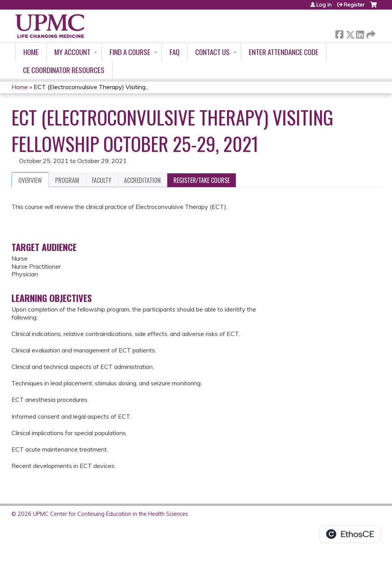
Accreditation (142, 180)
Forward (370, 33)
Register (354, 5)
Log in (324, 5)
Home (31, 52)
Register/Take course (202, 180)
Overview (30, 180)
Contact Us (212, 52)
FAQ (175, 52)
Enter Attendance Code (284, 52)
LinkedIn (360, 33)
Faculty (102, 180)
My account (72, 52)
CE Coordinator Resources (64, 70)
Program (67, 180)
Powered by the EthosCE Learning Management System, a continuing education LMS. (350, 534)
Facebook (339, 33)
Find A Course (130, 52)
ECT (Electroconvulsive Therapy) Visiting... (91, 87)
